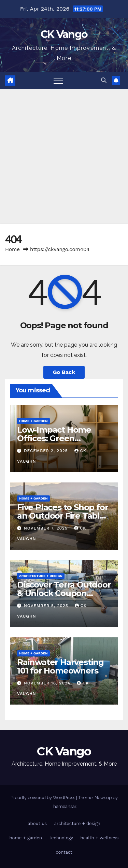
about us (37, 823)
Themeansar (63, 806)
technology (61, 838)
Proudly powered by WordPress (43, 798)
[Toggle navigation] (58, 81)
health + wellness (100, 838)
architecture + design (41, 576)
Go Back (64, 372)
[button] (104, 80)
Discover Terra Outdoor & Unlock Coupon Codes (64, 593)
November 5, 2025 (47, 606)
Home (12, 249)
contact (64, 852)
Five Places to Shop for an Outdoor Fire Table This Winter (62, 516)
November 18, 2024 (48, 683)
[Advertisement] (64, 156)
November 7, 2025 (47, 528)
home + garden (33, 421)
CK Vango (64, 34)
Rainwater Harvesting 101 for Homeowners (60, 666)
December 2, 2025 (47, 451)
